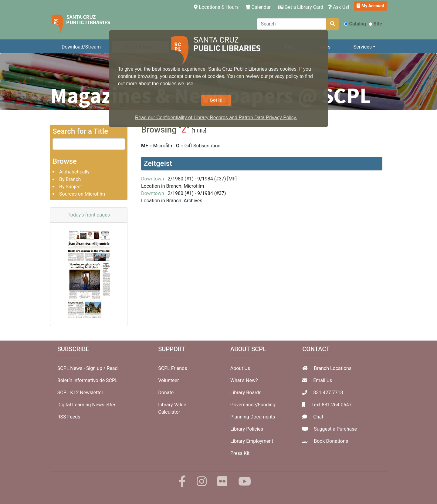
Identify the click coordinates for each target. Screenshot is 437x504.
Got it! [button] (216, 100)
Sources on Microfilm (82, 194)
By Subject (71, 187)
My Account (370, 6)
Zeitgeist (158, 163)
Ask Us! (339, 7)
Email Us (323, 380)
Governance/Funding (253, 405)
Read (112, 368)
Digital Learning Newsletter (86, 405)
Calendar (258, 7)
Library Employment (252, 441)
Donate (166, 393)
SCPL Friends (173, 368)
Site (375, 24)
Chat (318, 417)
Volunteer (168, 380)
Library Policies (247, 429)
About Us (240, 368)
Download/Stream (81, 47)
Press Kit (240, 453)
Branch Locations (333, 368)
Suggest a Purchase (335, 429)
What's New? (244, 380)
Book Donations (331, 441)
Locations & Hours (217, 7)
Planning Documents (253, 417)
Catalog (355, 24)
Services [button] (363, 47)
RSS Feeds (69, 417)
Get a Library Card (301, 7)
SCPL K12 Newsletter (80, 393)
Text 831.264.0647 (332, 405)
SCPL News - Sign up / (82, 368)
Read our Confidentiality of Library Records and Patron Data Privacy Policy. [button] (216, 118)
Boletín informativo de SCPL (88, 380)
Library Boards (246, 393)
